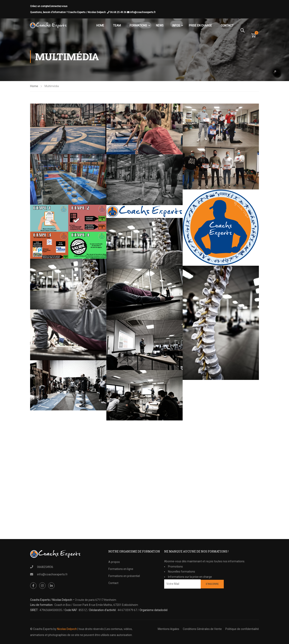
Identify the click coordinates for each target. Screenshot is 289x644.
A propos (114, 562)
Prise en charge (200, 25)
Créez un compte (40, 6)
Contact (227, 25)
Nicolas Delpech (67, 629)
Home (100, 25)
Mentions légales (168, 629)
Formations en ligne (121, 569)
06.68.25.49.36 (120, 12)
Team (117, 25)
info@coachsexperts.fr (143, 12)
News (160, 25)
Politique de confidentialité (242, 629)
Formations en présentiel (124, 576)
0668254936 (45, 567)
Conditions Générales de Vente (202, 629)
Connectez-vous (58, 6)
